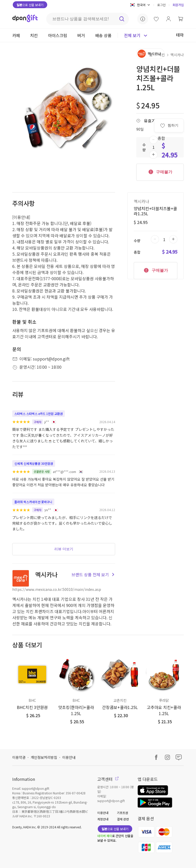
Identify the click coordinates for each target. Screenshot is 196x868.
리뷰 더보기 (64, 549)
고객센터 (108, 779)
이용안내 (69, 757)
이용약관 (19, 757)
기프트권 (122, 813)
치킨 (162, 55)
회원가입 (178, 5)
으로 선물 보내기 (30, 5)
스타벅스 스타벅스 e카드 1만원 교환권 (39, 414)
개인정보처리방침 (44, 757)
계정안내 (103, 819)
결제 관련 (123, 819)
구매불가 (160, 172)
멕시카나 (177, 55)
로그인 (161, 5)
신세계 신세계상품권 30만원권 (34, 463)
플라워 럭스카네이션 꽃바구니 (33, 502)
